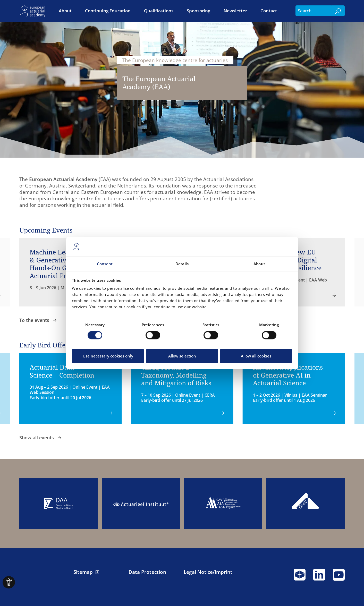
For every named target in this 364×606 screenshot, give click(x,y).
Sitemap (83, 572)
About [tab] (259, 264)
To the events (35, 320)
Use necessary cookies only (108, 356)
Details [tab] (182, 264)
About (65, 11)
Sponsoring (198, 11)
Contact (269, 11)
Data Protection (147, 572)
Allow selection (182, 356)
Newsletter (235, 11)
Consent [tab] (105, 264)
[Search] (338, 11)
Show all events (37, 437)
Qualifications (159, 11)
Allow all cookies (256, 356)
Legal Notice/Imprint (208, 572)
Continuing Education (108, 11)
